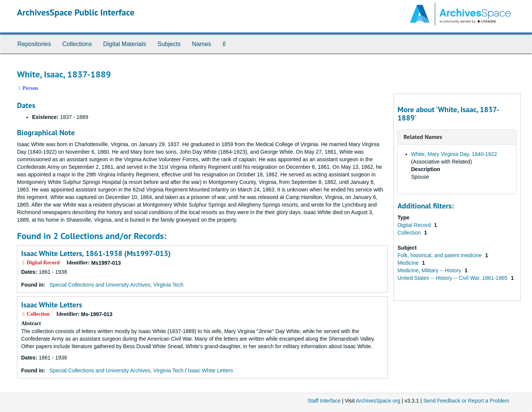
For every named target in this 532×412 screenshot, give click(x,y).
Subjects (169, 44)
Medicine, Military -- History (430, 270)
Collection (410, 233)
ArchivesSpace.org (378, 401)
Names (201, 44)
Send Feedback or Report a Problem (466, 401)
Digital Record (415, 225)
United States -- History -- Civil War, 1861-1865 (453, 278)
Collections (77, 44)
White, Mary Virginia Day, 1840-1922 (454, 154)
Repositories (34, 44)
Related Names (423, 137)
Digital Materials (125, 44)
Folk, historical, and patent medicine (440, 255)
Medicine (409, 263)
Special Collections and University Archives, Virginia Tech (116, 285)
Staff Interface (324, 401)
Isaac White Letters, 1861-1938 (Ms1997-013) (96, 253)
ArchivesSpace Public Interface (76, 12)
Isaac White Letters (52, 305)
